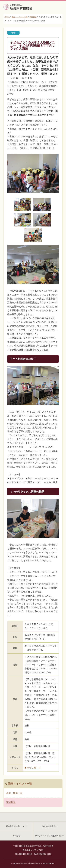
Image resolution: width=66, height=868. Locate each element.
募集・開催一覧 (14, 793)
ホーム (7, 17)
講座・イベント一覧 (20, 17)
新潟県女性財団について (16, 826)
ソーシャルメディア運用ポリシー (50, 836)
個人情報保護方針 (50, 826)
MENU (58, 8)
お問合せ (17, 836)
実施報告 (33, 17)
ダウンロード (34, 768)
